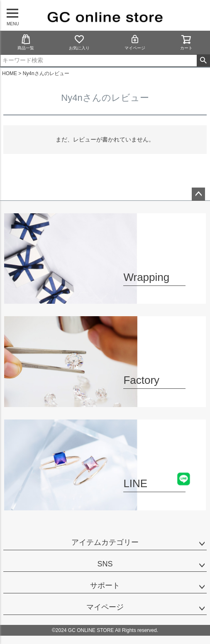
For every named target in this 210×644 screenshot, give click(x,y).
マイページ (135, 42)
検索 (203, 61)
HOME (10, 73)
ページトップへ (198, 194)
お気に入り (79, 42)
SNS (105, 564)
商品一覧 (26, 42)
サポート (105, 585)
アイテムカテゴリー (105, 542)
